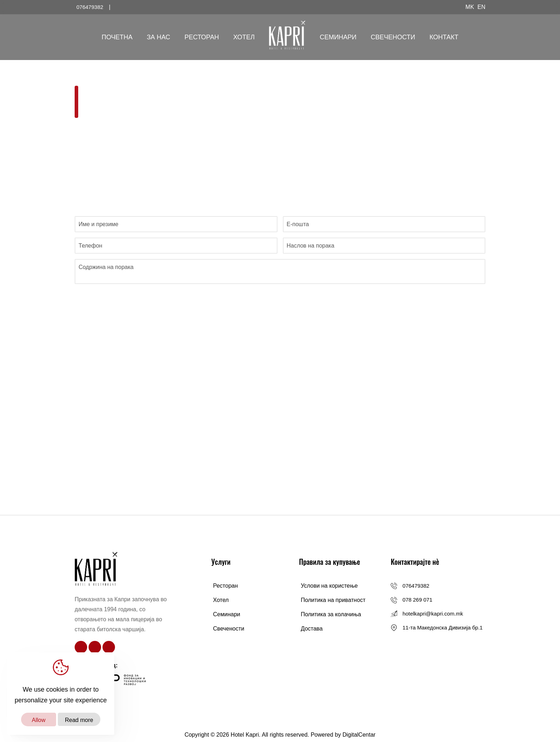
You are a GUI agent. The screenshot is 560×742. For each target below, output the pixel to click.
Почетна (117, 37)
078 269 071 (417, 600)
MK (470, 7)
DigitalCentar (359, 735)
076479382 (416, 586)
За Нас (159, 37)
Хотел (244, 37)
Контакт (444, 37)
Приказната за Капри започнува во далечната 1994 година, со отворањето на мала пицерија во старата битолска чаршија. (121, 614)
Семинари (338, 37)
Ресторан (201, 37)
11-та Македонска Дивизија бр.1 (442, 628)
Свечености (393, 37)
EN (481, 7)
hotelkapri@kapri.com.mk (433, 614)
